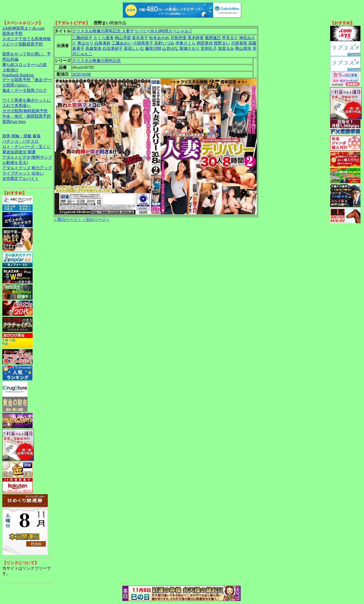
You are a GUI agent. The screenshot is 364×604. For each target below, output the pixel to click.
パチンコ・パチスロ (20, 141)
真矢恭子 (140, 38)
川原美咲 (239, 43)
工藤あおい (122, 43)
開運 (32, 152)
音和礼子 (209, 48)
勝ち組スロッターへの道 (25, 65)
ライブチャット (16, 173)
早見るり (230, 38)
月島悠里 (178, 38)
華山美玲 (243, 48)
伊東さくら (186, 43)
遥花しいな (134, 48)
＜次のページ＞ (96, 220)
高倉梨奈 (94, 48)
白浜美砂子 (113, 48)
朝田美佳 (205, 43)
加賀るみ (226, 48)
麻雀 (37, 136)
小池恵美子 (143, 43)
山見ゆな (170, 48)
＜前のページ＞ (67, 220)
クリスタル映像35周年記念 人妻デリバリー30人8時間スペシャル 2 (132, 31)
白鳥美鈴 (103, 43)
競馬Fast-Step (14, 122)
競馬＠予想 (12, 34)
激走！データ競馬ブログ (25, 90)
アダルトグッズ (16, 168)
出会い (38, 173)
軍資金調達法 (14, 152)
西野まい (222, 43)
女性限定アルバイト (20, 179)
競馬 (6, 136)
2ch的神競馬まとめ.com (23, 28)
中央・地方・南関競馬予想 (27, 116)
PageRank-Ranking (18, 75)
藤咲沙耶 (153, 48)
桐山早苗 (123, 38)
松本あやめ (159, 38)
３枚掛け (10, 70)
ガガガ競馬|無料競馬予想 (25, 111)
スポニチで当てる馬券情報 (27, 39)
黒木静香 (196, 38)
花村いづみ (164, 43)
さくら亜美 (104, 38)
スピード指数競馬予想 (22, 44)
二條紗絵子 (82, 38)
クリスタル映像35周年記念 (97, 61)
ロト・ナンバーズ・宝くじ (27, 147)
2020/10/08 (82, 74)
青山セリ (85, 43)
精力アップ (42, 168)
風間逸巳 (213, 38)
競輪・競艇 (21, 136)
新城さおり (190, 48)
